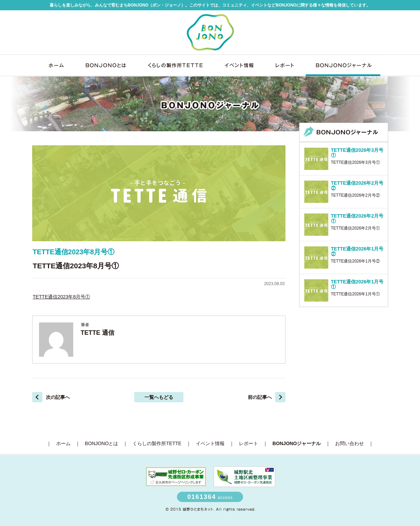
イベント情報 (239, 65)
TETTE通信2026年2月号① (355, 228)
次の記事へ (58, 397)
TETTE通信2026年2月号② (355, 195)
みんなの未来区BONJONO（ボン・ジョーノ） (210, 32)
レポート (285, 65)
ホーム (57, 65)
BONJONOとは (105, 65)
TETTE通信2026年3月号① (355, 162)
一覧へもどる (159, 397)
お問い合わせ (349, 443)
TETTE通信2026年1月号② (355, 261)
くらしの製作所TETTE (174, 65)
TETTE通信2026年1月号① (355, 294)
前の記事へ (260, 397)
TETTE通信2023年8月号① (62, 297)
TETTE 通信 (98, 333)
